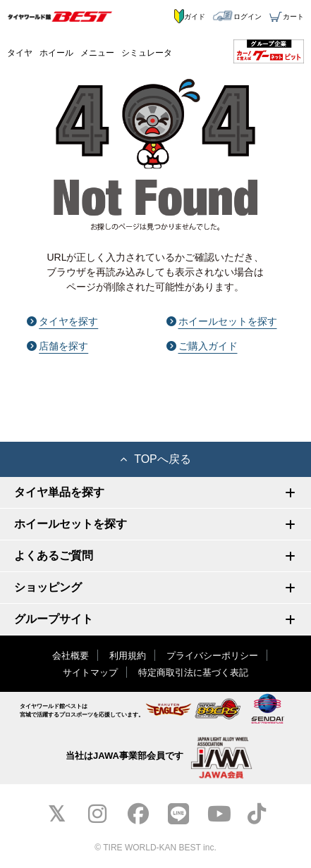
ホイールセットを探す (222, 321)
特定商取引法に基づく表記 (193, 672)
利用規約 (128, 656)
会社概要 (71, 656)
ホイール (56, 53)
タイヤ (20, 53)
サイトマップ (90, 672)
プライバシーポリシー (212, 656)
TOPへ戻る (155, 459)
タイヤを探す (62, 321)
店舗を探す (57, 346)
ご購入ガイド (202, 346)
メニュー (97, 53)
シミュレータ (147, 53)
